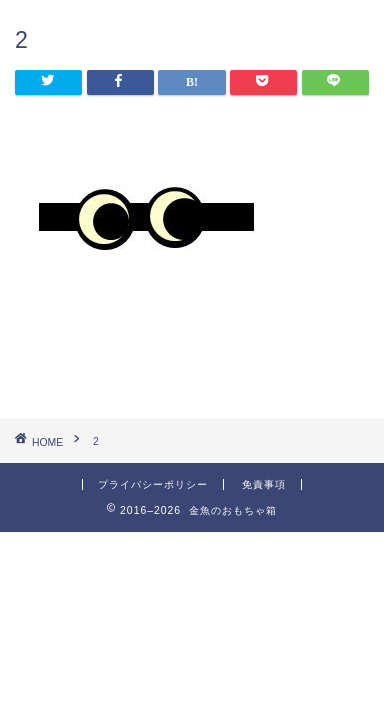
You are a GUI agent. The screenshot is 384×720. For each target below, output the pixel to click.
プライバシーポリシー (153, 484)
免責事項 (264, 484)
